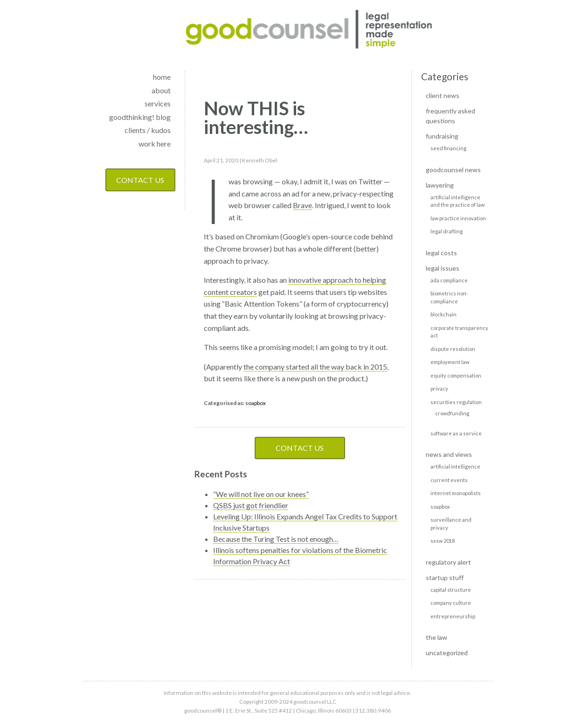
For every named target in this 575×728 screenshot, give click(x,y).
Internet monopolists (456, 493)
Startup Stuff (445, 577)
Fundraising (442, 136)
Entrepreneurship (453, 616)
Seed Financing (448, 148)
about (161, 90)
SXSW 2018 (443, 541)
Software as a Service (456, 433)
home (162, 77)
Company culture (451, 603)
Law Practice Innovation (458, 218)
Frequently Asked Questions (450, 116)
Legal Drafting (447, 231)
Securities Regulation (456, 402)
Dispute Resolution (453, 349)
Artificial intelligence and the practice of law (457, 201)
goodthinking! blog (140, 117)
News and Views (449, 454)
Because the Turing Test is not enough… (276, 539)
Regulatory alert (448, 562)
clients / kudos (148, 130)
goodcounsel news (453, 170)
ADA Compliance (449, 280)
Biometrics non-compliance (449, 297)
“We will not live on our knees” (261, 494)
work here (155, 143)
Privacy (439, 388)
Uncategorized (447, 653)
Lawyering (440, 185)
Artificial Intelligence (455, 466)
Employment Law (450, 362)
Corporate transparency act (459, 332)
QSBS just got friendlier (251, 505)
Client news (443, 95)
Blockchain (443, 314)
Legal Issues (443, 268)
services (158, 103)
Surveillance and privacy (451, 524)
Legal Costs (441, 253)
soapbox (256, 403)
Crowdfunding (452, 413)
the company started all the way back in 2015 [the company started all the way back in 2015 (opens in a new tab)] (315, 367)
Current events (449, 480)
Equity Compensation (456, 375)
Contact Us (140, 180)
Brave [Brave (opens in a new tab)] (302, 205)
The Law (436, 637)
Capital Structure (451, 590)
